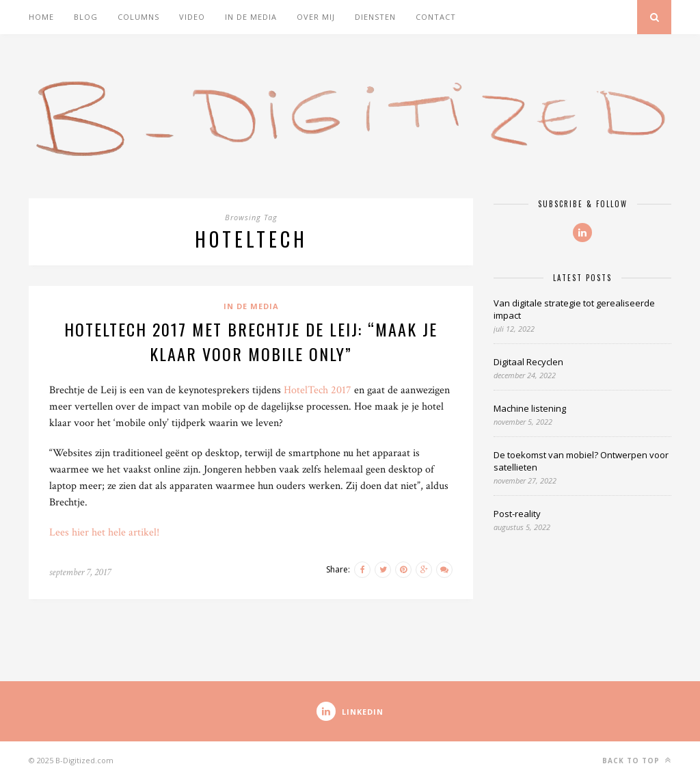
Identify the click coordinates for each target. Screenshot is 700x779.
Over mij (316, 17)
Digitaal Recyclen (528, 362)
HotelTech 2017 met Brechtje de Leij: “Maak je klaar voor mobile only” (251, 341)
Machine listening (530, 408)
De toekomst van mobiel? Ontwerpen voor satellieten (581, 461)
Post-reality (517, 514)
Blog (86, 17)
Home (41, 17)
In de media (251, 17)
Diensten (375, 17)
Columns (138, 17)
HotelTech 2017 (318, 390)
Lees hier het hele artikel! (104, 532)
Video (192, 17)
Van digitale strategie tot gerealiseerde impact (574, 309)
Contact (436, 17)
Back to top (637, 760)
